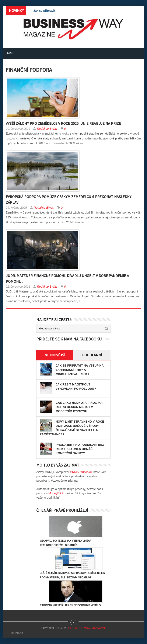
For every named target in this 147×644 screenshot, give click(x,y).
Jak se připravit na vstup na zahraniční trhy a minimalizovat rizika (80, 370)
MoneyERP (56, 493)
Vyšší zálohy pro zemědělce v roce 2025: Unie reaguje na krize (63, 123)
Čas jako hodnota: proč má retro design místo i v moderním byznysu (79, 407)
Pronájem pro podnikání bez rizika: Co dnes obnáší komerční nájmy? (80, 449)
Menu (11, 53)
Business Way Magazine (88, 628)
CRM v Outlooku (81, 472)
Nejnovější (55, 355)
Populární (92, 355)
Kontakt (18, 633)
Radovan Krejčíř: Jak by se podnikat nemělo (70, 605)
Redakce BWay (47, 129)
